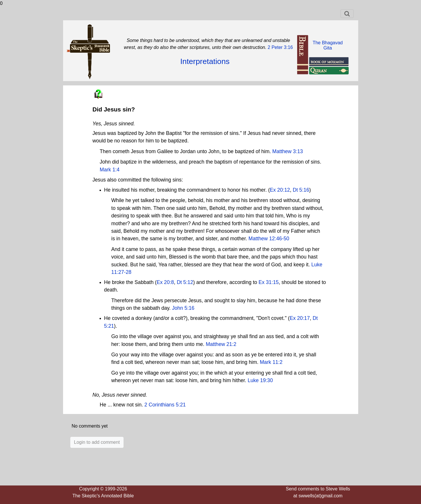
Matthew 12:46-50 (269, 239)
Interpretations (205, 61)
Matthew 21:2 (221, 344)
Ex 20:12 (280, 190)
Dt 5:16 (301, 190)
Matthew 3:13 (288, 151)
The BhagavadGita (328, 45)
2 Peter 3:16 (280, 47)
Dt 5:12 (185, 282)
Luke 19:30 (260, 380)
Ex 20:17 (300, 318)
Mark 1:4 (110, 170)
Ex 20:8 (165, 282)
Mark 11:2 (271, 362)
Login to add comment (97, 442)
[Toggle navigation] (347, 14)
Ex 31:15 (269, 282)
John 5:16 (183, 308)
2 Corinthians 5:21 (165, 405)
